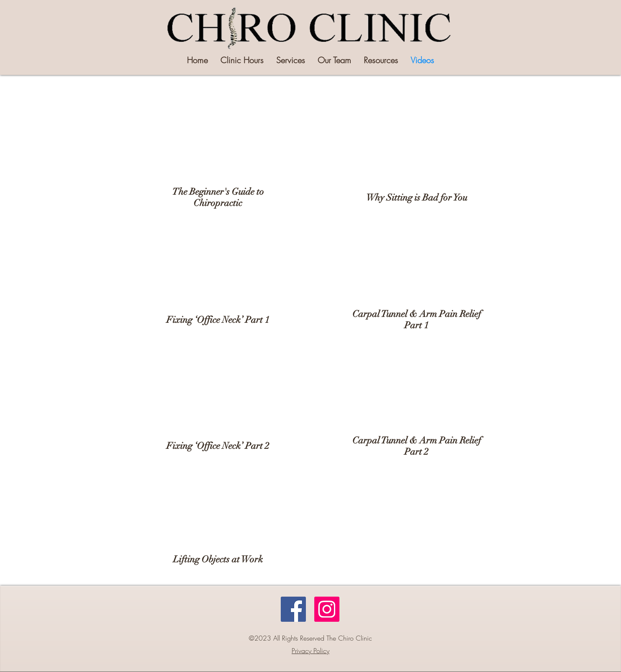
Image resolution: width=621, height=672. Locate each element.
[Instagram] (327, 609)
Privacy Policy (310, 651)
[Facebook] (293, 609)
